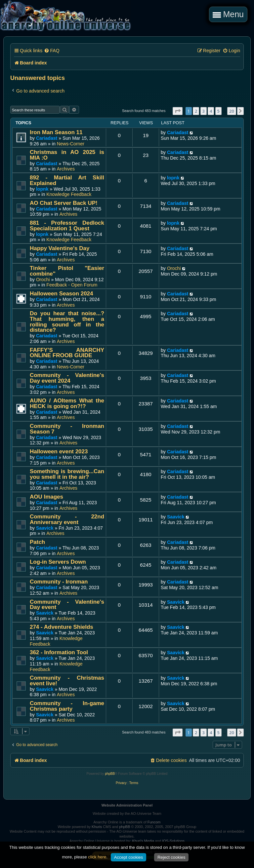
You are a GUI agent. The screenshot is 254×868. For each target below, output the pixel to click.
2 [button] (196, 111)
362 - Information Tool (59, 652)
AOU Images (46, 497)
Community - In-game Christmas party (67, 706)
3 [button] (204, 111)
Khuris (97, 827)
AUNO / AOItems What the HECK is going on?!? (67, 403)
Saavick (45, 528)
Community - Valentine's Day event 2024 (67, 378)
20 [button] (232, 111)
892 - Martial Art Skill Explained (67, 180)
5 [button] (218, 111)
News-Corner (71, 144)
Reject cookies (171, 857)
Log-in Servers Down (58, 562)
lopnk (42, 189)
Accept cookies (128, 857)
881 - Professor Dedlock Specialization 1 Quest (67, 226)
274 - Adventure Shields (62, 627)
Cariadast (47, 138)
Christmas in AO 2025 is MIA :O (67, 155)
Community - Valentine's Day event (67, 605)
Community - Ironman (59, 582)
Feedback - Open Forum (72, 285)
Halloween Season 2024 (61, 294)
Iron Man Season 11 (56, 132)
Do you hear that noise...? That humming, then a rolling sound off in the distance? (67, 322)
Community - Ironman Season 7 (67, 429)
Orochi (43, 280)
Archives (66, 169)
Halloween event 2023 (59, 452)
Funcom (154, 822)
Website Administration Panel (127, 805)
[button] (178, 111)
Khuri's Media (143, 841)
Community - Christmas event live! (67, 681)
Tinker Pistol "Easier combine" (67, 271)
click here (97, 857)
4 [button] (211, 111)
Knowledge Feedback (69, 194)
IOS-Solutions (173, 841)
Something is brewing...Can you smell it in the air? (67, 474)
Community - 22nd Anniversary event (67, 519)
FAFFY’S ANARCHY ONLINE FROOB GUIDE (67, 353)
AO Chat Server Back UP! (64, 203)
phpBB (110, 774)
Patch (37, 542)
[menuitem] (52, 51)
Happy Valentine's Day (60, 248)
